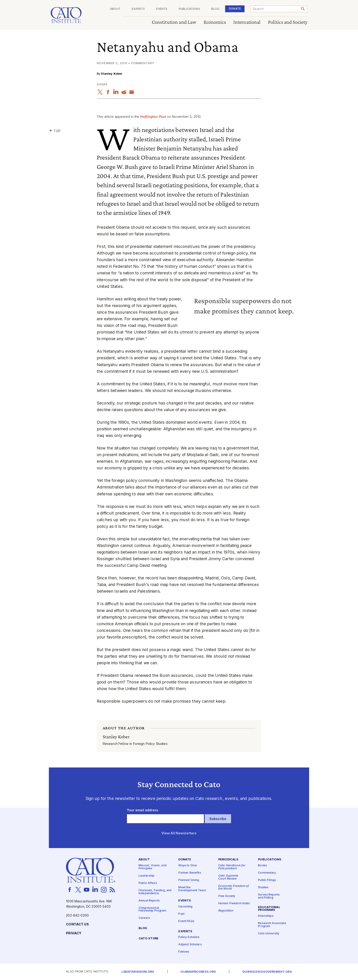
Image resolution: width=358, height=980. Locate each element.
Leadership (146, 876)
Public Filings (267, 880)
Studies (263, 888)
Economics (215, 22)
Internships (266, 916)
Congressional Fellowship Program (153, 909)
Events (162, 9)
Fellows (184, 952)
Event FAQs (186, 921)
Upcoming (185, 907)
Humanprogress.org (198, 972)
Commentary (267, 873)
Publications (189, 9)
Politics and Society (288, 22)
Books (262, 866)
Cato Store (149, 939)
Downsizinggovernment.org (267, 972)
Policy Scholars (189, 937)
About (115, 9)
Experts (138, 9)
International (247, 22)
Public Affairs (148, 883)
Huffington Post (153, 117)
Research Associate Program (272, 925)
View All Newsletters (179, 833)
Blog (215, 9)
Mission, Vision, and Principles (153, 867)
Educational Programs (269, 909)
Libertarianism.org (138, 972)
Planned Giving (189, 880)
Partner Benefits (190, 873)
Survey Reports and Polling (269, 896)
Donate (235, 9)
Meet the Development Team (192, 889)
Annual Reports (149, 901)
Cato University (269, 934)
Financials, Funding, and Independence (155, 892)
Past (181, 914)
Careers (144, 918)
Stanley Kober (112, 74)
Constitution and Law (174, 22)
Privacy (74, 933)
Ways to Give (188, 866)
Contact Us (77, 924)
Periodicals (228, 860)
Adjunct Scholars (190, 945)
